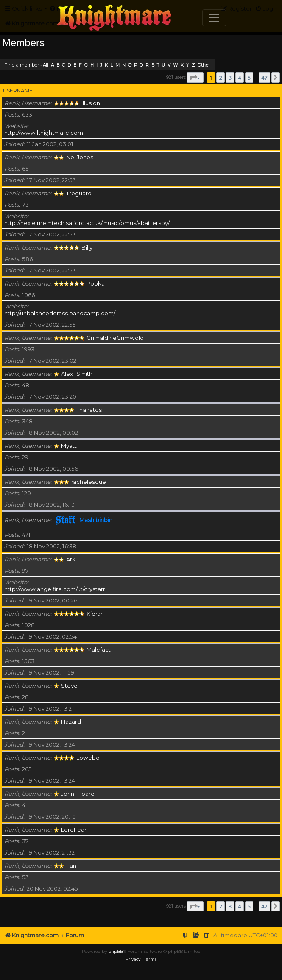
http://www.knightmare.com (44, 133)
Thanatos (89, 410)
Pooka (96, 283)
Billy (87, 247)
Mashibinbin (96, 520)
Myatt (69, 446)
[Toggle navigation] (214, 18)
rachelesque (89, 482)
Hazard (71, 722)
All (46, 65)
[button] (195, 78)
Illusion (91, 103)
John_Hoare (78, 794)
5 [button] (249, 78)
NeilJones (80, 157)
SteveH (71, 686)
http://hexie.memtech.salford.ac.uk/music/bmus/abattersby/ (87, 223)
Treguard (79, 193)
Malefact (99, 650)
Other (204, 65)
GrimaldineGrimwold (115, 338)
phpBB (116, 951)
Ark (71, 559)
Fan (71, 866)
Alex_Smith (77, 374)
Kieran (95, 614)
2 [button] (220, 78)
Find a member (22, 65)
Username (18, 90)
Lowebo (88, 758)
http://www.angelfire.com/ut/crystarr (55, 589)
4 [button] (239, 78)
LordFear (74, 830)
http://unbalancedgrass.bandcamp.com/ (60, 313)
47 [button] (264, 78)
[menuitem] (207, 935)
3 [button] (230, 78)
